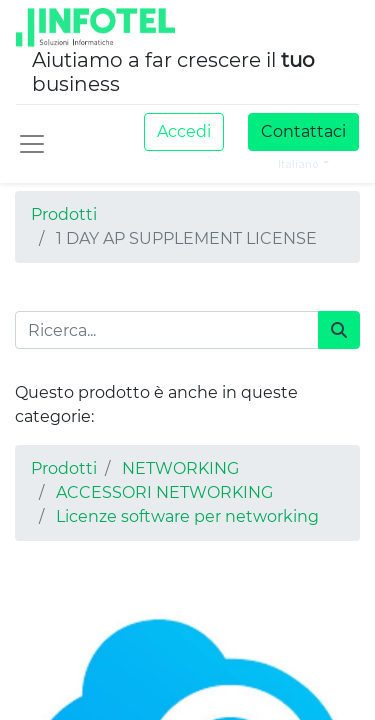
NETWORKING (180, 468)
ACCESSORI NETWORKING (164, 492)
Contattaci (303, 131)
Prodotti (64, 214)
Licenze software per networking (187, 516)
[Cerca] (339, 330)
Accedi (184, 131)
